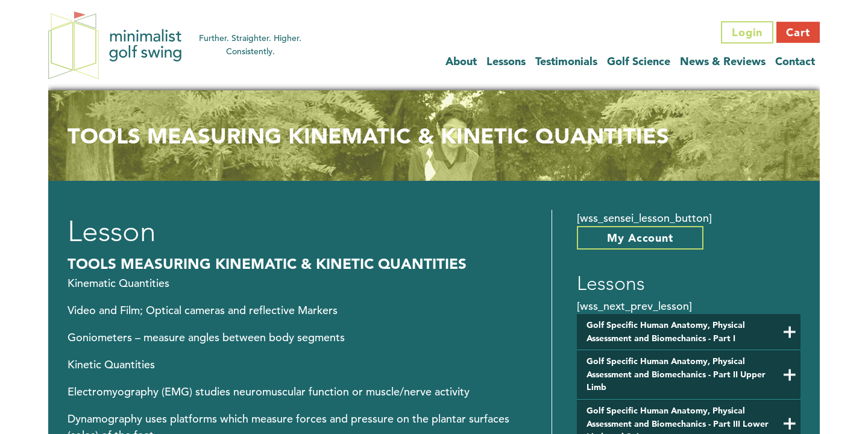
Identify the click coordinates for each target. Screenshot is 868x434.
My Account (640, 238)
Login (747, 32)
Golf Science (639, 61)
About (461, 61)
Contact (795, 61)
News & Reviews (723, 61)
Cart (798, 32)
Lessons (506, 61)
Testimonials (566, 61)
